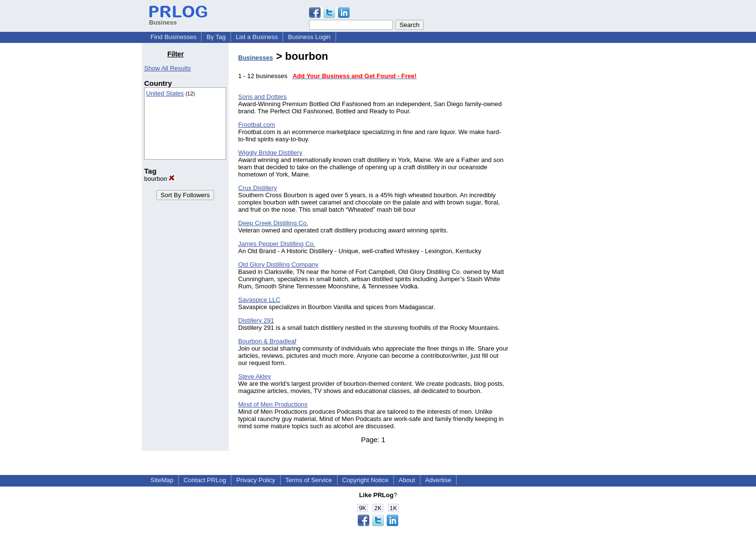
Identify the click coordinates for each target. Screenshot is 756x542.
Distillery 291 (256, 320)
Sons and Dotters (262, 97)
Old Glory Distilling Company (278, 264)
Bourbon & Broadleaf (267, 341)
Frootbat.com (257, 125)
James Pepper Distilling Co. (277, 244)
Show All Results (168, 68)
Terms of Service (309, 480)
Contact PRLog (205, 480)
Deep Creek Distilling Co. (273, 223)
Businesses (256, 58)
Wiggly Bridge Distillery (270, 153)
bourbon (159, 179)
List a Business (257, 37)
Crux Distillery (257, 188)
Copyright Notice (365, 480)
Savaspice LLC (259, 300)
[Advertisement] (565, 195)
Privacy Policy (256, 480)
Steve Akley (255, 376)
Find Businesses (173, 37)
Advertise (438, 480)
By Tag (216, 37)
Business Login (309, 37)
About (407, 480)
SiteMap (162, 480)
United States (165, 93)
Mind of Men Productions (273, 404)
